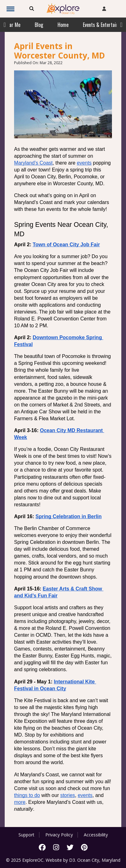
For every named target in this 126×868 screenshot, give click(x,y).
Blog (39, 25)
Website (54, 860)
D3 (72, 860)
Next (121, 25)
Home (63, 25)
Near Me (12, 25)
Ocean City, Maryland (99, 860)
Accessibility (96, 835)
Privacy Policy (59, 835)
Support (26, 835)
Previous (5, 25)
